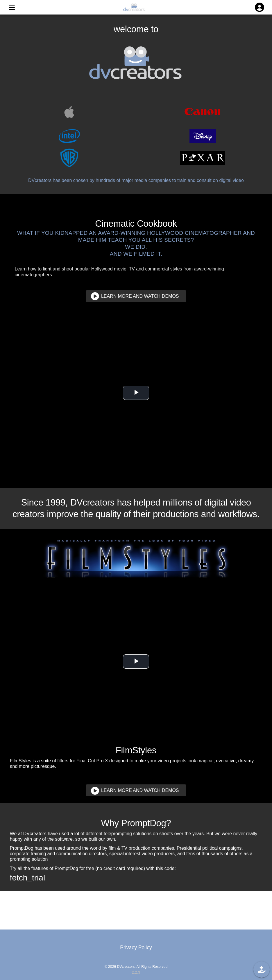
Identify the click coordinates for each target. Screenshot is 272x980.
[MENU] (12, 7)
